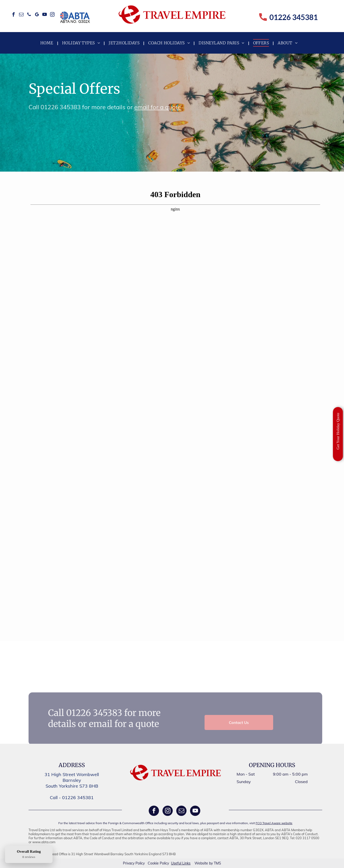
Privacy (129, 863)
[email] (21, 15)
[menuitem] (47, 43)
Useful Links (181, 863)
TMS (217, 863)
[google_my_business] (37, 15)
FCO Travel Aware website (274, 823)
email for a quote (157, 107)
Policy (140, 863)
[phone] (29, 15)
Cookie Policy (158, 863)
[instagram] (52, 15)
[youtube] (45, 15)
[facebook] (14, 15)
